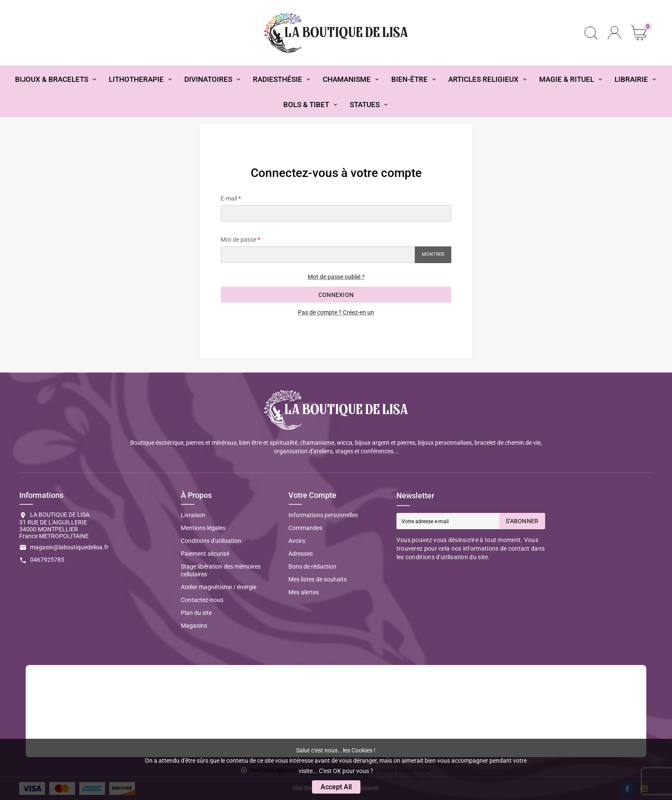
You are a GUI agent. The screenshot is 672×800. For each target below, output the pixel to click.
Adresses (301, 554)
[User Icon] (614, 33)
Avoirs (297, 541)
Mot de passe (238, 240)
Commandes (305, 528)
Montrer (433, 254)
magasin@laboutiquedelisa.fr (69, 547)
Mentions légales (203, 528)
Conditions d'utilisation (211, 541)
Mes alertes (304, 592)
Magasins (194, 626)
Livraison (193, 515)
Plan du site (196, 613)
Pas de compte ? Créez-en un (336, 312)
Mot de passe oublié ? (336, 277)
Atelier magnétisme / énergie (219, 587)
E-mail (229, 198)
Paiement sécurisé (205, 554)
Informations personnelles (323, 515)
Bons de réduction (312, 566)
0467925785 (47, 560)
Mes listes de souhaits (318, 579)
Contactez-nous (202, 600)
